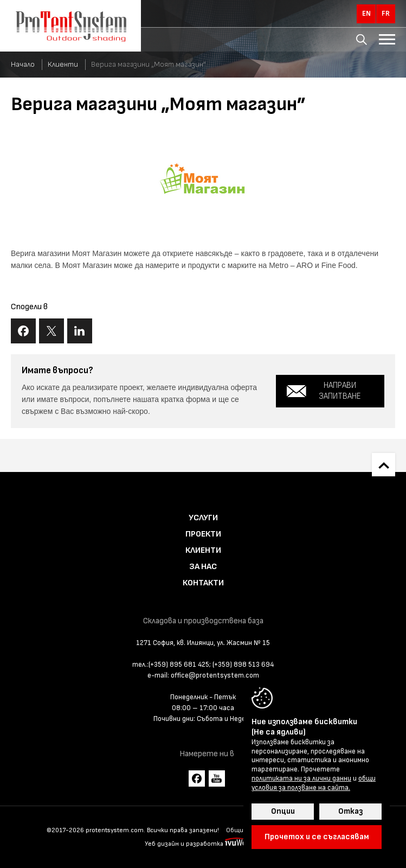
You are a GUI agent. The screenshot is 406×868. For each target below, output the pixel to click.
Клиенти (63, 64)
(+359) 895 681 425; (180, 665)
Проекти (203, 534)
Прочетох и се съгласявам (317, 837)
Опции (283, 811)
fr (386, 14)
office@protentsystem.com (215, 675)
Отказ (350, 811)
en (366, 14)
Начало (23, 64)
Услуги (203, 518)
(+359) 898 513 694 (243, 665)
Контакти (203, 583)
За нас (203, 567)
